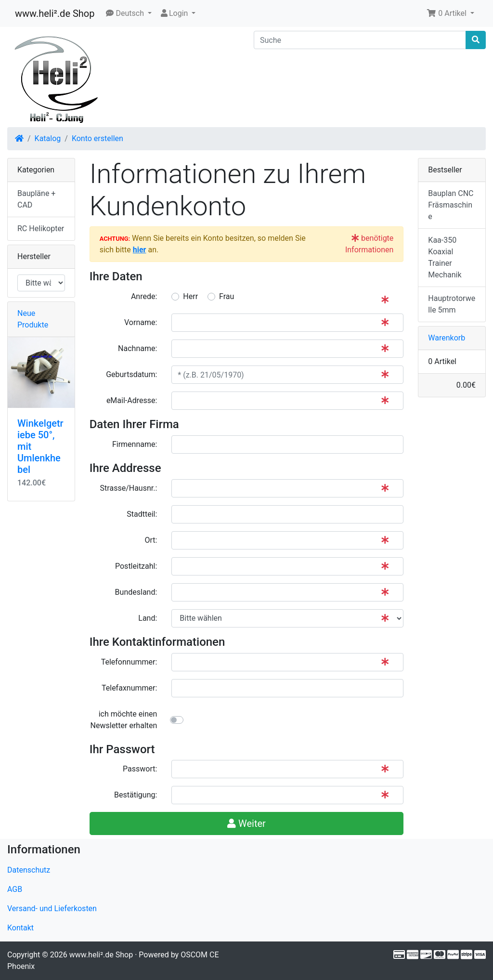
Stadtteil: (142, 514)
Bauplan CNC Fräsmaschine (451, 205)
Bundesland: (136, 592)
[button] (129, 13)
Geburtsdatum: (131, 374)
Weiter (246, 823)
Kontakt (20, 928)
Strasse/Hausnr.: (129, 488)
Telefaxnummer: (129, 688)
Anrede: (144, 296)
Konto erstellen (97, 138)
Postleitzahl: (136, 566)
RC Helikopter (41, 229)
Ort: (151, 540)
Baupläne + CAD (36, 199)
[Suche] (360, 40)
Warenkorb (447, 338)
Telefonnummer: (129, 662)
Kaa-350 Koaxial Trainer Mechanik (445, 257)
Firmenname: (135, 444)
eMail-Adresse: (132, 400)
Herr (190, 296)
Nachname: (137, 348)
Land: (148, 618)
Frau (227, 296)
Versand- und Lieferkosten (52, 908)
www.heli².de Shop (55, 13)
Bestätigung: (136, 795)
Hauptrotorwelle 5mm (452, 304)
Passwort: (140, 769)
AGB (15, 889)
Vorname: (141, 322)
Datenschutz (29, 870)
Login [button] (175, 13)
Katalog (48, 138)
